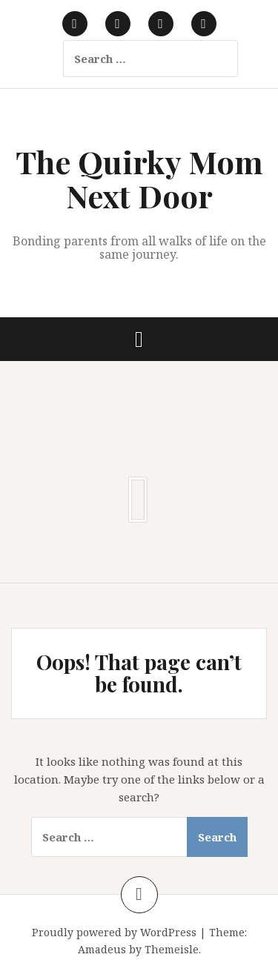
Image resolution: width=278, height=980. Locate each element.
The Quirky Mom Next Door (139, 179)
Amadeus (102, 949)
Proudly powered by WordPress (114, 932)
